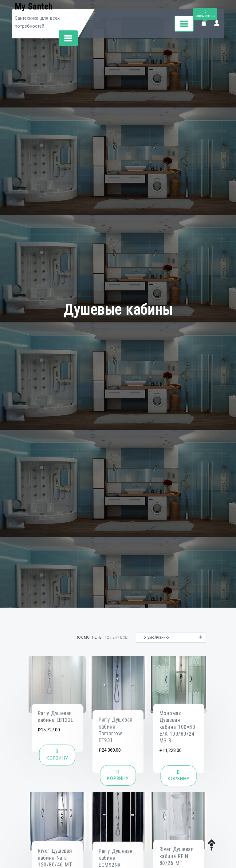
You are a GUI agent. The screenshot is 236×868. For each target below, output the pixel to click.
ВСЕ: (124, 637)
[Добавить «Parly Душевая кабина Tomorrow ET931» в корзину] (118, 775)
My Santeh (34, 7)
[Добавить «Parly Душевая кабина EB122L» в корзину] (57, 755)
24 (115, 637)
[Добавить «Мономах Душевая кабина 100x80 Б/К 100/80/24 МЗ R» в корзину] (179, 776)
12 (107, 637)
